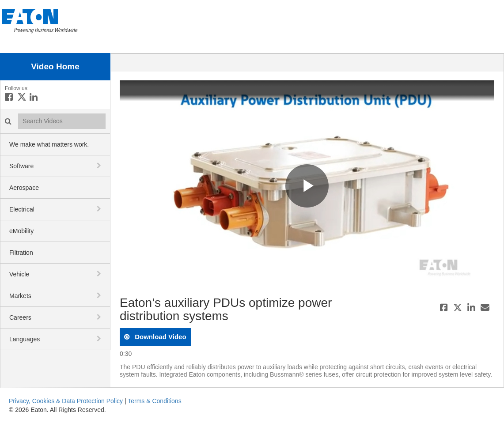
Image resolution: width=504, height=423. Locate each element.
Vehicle (19, 274)
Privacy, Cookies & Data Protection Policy (66, 401)
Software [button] (21, 166)
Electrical (22, 209)
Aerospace (24, 188)
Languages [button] (25, 339)
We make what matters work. (49, 144)
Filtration (21, 253)
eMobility (21, 231)
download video (160, 337)
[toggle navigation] (100, 166)
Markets (20, 296)
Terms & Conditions (154, 401)
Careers (20, 317)
